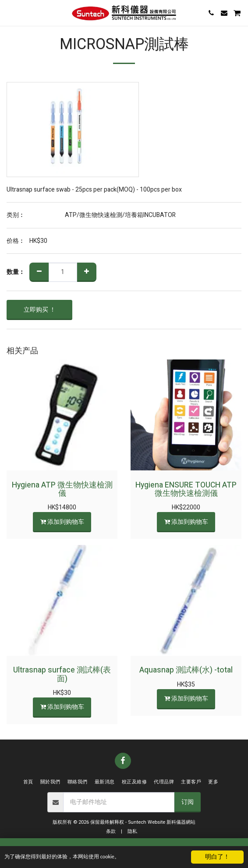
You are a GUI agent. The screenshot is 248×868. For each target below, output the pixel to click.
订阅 (188, 802)
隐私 (132, 831)
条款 (111, 831)
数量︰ (16, 272)
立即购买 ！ (40, 310)
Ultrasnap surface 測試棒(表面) (62, 674)
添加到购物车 (62, 522)
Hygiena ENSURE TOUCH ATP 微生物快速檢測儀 (186, 489)
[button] (10, 12)
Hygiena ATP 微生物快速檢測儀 (62, 489)
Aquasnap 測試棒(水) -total (186, 670)
